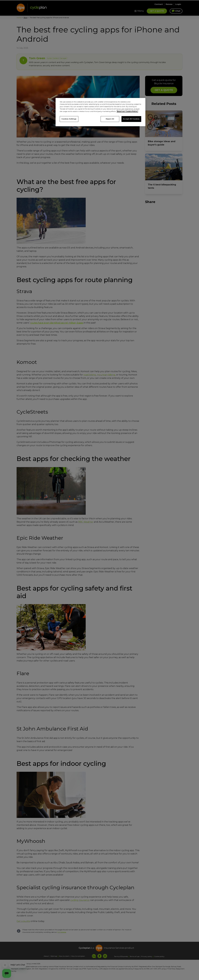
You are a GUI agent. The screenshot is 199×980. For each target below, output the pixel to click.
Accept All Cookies (131, 119)
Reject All (110, 119)
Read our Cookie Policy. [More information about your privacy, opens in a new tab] (127, 111)
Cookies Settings (69, 119)
